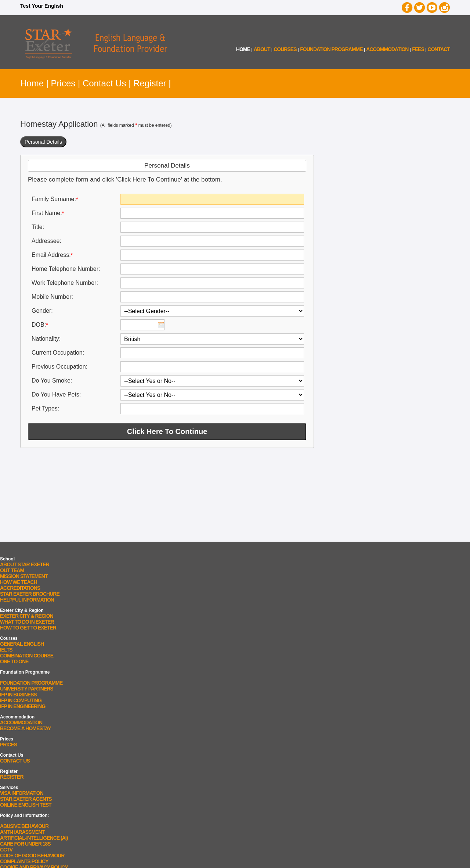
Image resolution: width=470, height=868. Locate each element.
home (243, 49)
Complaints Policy (24, 861)
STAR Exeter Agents (26, 799)
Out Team (12, 570)
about (262, 49)
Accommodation (21, 722)
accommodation (387, 49)
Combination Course (27, 656)
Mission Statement (24, 576)
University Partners (27, 689)
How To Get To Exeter (28, 628)
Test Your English (42, 6)
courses (285, 49)
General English (22, 644)
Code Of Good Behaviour (32, 856)
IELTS (6, 650)
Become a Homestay (25, 728)
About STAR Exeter (25, 564)
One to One (14, 661)
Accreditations (20, 588)
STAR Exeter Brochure (30, 594)
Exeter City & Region (27, 616)
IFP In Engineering (23, 706)
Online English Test (26, 805)
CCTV (6, 850)
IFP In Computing (21, 700)
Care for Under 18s (25, 844)
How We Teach (19, 582)
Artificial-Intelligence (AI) (34, 838)
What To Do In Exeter (27, 622)
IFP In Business (18, 695)
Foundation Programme (331, 49)
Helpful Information (27, 600)
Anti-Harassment (22, 832)
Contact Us (104, 83)
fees (418, 49)
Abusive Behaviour (24, 826)
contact (439, 49)
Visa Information (22, 793)
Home (32, 83)
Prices (63, 83)
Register (150, 83)
